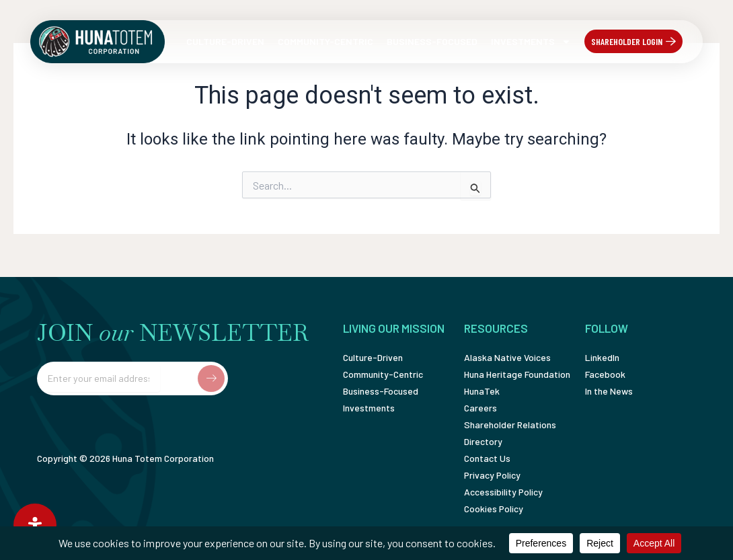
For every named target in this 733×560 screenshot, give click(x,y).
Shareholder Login (627, 41)
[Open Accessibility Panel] (35, 525)
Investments (531, 42)
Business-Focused (432, 41)
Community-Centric (325, 41)
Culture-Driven (225, 41)
